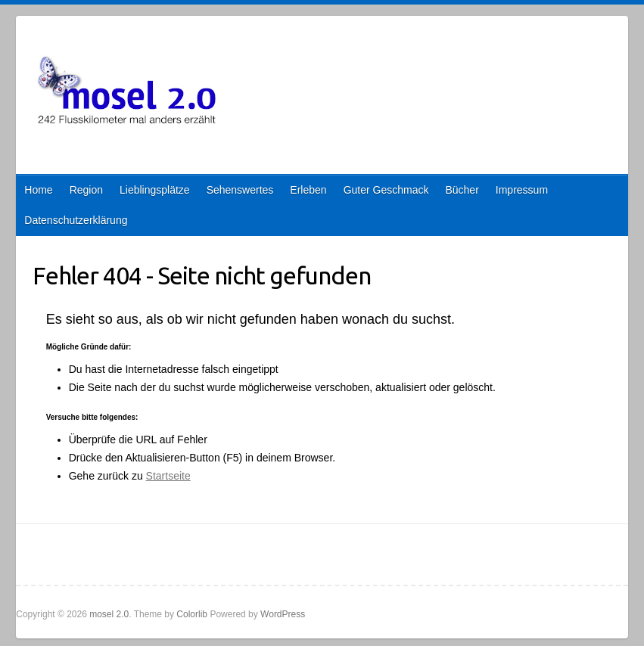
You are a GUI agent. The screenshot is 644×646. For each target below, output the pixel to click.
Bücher (462, 190)
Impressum (522, 190)
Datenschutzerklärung (76, 220)
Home (38, 190)
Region (86, 190)
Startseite (168, 476)
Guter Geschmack (386, 190)
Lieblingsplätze (155, 190)
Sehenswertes (240, 190)
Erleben (308, 190)
